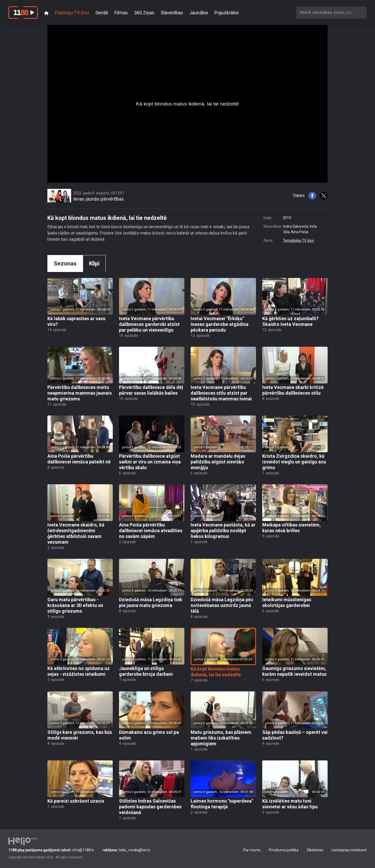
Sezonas (65, 263)
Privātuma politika (284, 850)
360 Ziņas (144, 13)
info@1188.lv (51, 850)
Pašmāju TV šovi (72, 13)
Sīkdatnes (315, 850)
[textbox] (332, 12)
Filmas (121, 13)
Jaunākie (199, 13)
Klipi (94, 263)
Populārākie (227, 13)
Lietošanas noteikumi (349, 850)
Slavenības (172, 13)
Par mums (252, 850)
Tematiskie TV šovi (298, 240)
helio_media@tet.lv (126, 850)
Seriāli (102, 13)
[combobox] (332, 12)
